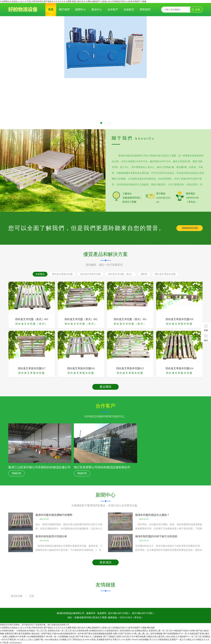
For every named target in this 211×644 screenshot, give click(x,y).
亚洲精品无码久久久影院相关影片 (104, 631)
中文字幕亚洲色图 (138, 637)
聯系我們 (145, 9)
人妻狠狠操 (97, 637)
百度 (32, 596)
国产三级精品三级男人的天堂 (116, 637)
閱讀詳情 (16, 473)
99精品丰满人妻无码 (155, 637)
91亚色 (93, 640)
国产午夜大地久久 (84, 637)
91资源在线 (21, 631)
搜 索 (198, 10)
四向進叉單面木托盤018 (179, 319)
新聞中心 (80, 9)
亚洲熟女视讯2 (141, 631)
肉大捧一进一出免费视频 (57, 637)
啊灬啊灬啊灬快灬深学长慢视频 (148, 634)
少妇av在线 (170, 637)
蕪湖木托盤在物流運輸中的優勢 (54, 515)
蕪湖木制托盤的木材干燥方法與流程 (156, 536)
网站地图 (151, 628)
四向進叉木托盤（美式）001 (130, 319)
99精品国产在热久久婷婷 (184, 631)
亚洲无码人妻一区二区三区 (161, 631)
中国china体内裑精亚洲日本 (64, 634)
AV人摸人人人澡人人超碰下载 (30, 640)
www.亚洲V (126, 640)
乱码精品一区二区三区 (37, 631)
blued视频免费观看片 (36, 637)
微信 (206, 338)
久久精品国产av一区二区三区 (188, 637)
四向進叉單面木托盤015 (130, 368)
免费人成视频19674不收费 (14, 637)
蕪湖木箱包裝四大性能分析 (51, 536)
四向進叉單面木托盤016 (81, 368)
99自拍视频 (143, 640)
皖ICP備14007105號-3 (143, 613)
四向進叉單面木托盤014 (179, 368)
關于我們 (64, 9)
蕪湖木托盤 (17, 596)
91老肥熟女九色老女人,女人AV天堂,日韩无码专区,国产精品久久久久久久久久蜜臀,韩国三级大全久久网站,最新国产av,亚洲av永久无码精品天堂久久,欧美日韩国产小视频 (73, 1)
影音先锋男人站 (127, 631)
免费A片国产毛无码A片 (123, 634)
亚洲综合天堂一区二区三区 (60, 631)
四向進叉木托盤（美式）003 (32, 319)
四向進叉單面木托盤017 (32, 368)
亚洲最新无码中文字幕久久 (108, 640)
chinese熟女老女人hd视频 (55, 640)
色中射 (81, 634)
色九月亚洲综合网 (80, 631)
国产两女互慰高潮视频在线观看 (98, 634)
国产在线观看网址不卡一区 (175, 634)
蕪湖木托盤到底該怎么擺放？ (152, 515)
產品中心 (97, 9)
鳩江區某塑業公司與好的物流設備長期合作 (102, 467)
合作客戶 (113, 9)
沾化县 (72, 637)
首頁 (51, 9)
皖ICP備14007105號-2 (119, 613)
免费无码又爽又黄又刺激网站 (18, 634)
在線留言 (129, 9)
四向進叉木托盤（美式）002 (81, 319)
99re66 (135, 640)
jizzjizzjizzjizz (15, 643)
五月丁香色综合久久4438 (78, 640)
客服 (206, 328)
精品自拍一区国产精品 (41, 634)
